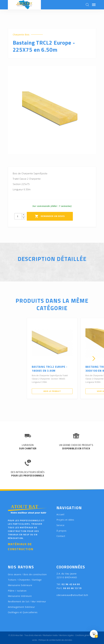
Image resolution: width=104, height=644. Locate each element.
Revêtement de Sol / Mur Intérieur (27, 601)
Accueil (60, 514)
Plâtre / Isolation (17, 591)
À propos (62, 531)
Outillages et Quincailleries (23, 612)
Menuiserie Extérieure (20, 585)
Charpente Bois (21, 35)
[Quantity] (18, 216)
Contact (61, 536)
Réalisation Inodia (50, 635)
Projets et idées (65, 520)
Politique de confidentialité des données (55, 640)
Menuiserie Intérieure (20, 596)
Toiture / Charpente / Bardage (25, 580)
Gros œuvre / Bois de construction (27, 574)
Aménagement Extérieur (21, 607)
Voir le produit (52, 391)
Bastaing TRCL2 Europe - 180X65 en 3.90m (50, 369)
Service (60, 525)
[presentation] (10, 358)
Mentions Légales (66, 635)
